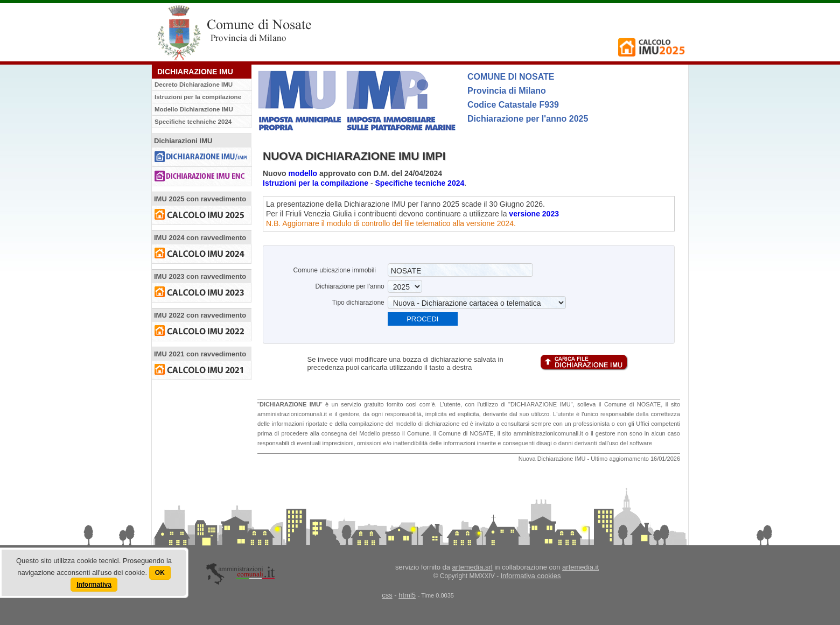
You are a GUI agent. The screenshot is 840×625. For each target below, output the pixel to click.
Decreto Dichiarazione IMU (194, 85)
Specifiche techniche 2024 (193, 122)
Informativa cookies (531, 576)
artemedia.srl (472, 567)
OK (160, 573)
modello (303, 173)
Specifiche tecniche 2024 (420, 183)
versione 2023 (534, 214)
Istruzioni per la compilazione (198, 97)
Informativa (94, 585)
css (387, 595)
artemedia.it (580, 567)
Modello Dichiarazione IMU (194, 109)
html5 (407, 595)
